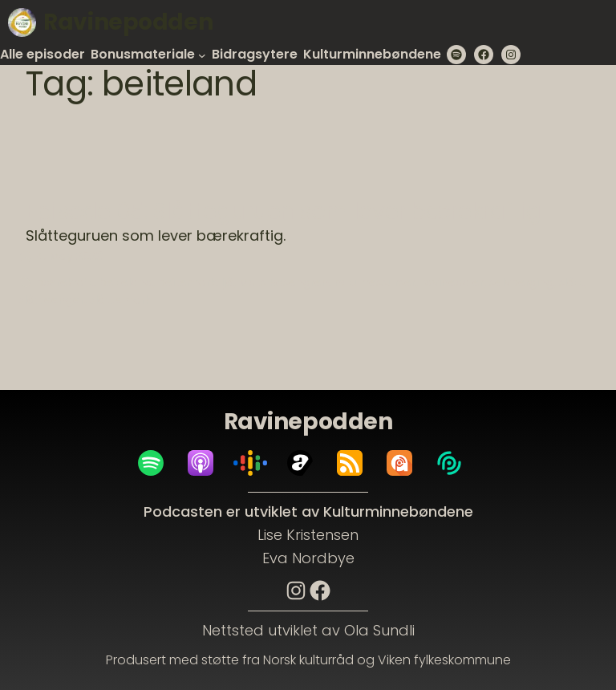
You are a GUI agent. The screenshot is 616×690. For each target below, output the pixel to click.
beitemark (187, 282)
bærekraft (65, 282)
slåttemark (120, 300)
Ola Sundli (379, 630)
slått (571, 282)
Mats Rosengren (284, 282)
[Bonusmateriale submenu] (202, 55)
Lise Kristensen (308, 535)
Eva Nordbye (308, 558)
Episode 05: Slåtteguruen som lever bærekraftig (284, 212)
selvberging (521, 282)
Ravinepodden (128, 22)
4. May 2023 (69, 256)
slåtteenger (52, 300)
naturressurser (375, 282)
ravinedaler (452, 282)
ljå (227, 282)
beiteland (126, 282)
